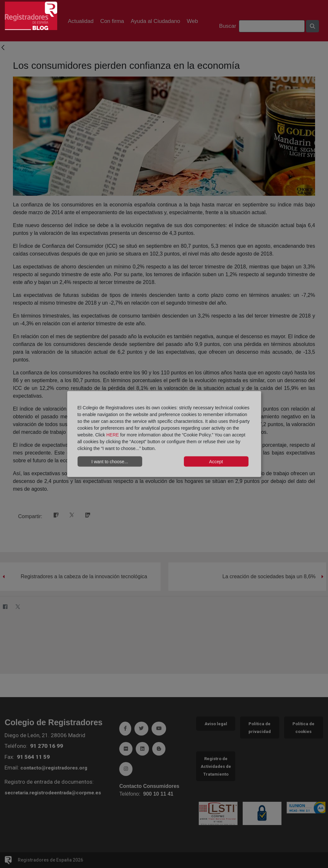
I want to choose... (110, 461)
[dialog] (164, 434)
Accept (216, 461)
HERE (113, 435)
